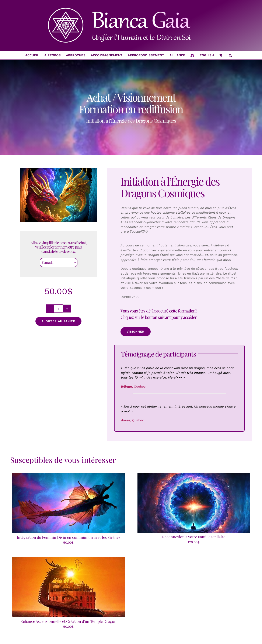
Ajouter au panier (58, 321)
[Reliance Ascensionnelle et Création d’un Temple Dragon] (69, 560)
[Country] (59, 263)
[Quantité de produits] (58, 309)
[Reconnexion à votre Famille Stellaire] (194, 475)
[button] (230, 55)
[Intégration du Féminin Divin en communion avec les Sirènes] (69, 475)
